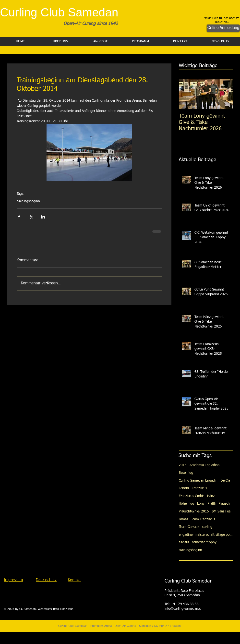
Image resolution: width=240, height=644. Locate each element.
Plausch (224, 504)
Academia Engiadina (204, 465)
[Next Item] (225, 94)
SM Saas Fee (221, 511)
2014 (183, 465)
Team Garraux (189, 527)
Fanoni (184, 488)
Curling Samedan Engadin (198, 481)
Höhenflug (186, 504)
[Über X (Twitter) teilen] (31, 217)
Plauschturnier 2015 (194, 511)
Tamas (183, 519)
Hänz (211, 496)
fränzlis (184, 542)
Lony (201, 504)
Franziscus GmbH (192, 496)
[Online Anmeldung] (223, 28)
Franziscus (199, 488)
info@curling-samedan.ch (184, 609)
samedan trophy (204, 542)
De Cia (225, 481)
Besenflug (186, 473)
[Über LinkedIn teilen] (43, 217)
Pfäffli (211, 504)
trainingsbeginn (28, 201)
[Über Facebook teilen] (19, 217)
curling (207, 527)
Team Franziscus (203, 519)
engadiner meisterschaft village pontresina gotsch (206, 535)
